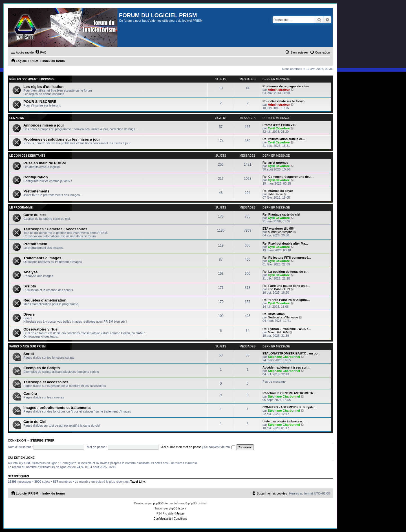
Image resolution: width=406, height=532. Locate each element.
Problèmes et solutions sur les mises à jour (62, 139)
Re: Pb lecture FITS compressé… (287, 258)
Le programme (21, 208)
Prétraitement (35, 244)
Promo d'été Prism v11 (279, 125)
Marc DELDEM (278, 332)
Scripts (30, 286)
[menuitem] (41, 52)
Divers (29, 314)
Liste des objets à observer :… (285, 421)
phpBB (157, 503)
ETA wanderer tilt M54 (279, 229)
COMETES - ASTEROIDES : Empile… (290, 407)
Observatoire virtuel (41, 329)
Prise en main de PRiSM (45, 163)
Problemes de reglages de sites (286, 86)
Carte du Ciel (35, 422)
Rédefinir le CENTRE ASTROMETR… (290, 393)
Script (29, 354)
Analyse (31, 272)
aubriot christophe (280, 232)
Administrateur (279, 90)
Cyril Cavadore (279, 128)
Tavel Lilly (138, 482)
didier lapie (275, 194)
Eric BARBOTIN (279, 289)
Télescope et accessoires (46, 382)
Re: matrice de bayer (278, 191)
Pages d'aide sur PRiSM (27, 346)
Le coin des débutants (27, 156)
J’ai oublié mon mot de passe (181, 447)
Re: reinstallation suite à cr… (284, 139)
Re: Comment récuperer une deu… (288, 177)
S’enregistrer (42, 440)
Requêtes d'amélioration (45, 300)
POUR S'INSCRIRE (40, 102)
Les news (17, 118)
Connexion (17, 440)
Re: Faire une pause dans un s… (286, 286)
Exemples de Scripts (42, 368)
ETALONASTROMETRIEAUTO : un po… (292, 353)
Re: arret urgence (275, 163)
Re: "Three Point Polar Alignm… (286, 300)
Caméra (30, 394)
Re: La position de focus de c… (286, 272)
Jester (180, 514)
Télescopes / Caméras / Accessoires (55, 229)
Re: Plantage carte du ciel (281, 214)
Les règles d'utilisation (43, 87)
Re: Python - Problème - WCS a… (287, 329)
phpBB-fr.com (177, 508)
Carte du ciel (35, 215)
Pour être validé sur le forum (283, 101)
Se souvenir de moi (220, 447)
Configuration (36, 177)
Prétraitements (36, 191)
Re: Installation (274, 314)
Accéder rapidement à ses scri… (286, 367)
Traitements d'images (42, 258)
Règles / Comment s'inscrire (32, 79)
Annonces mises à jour (44, 125)
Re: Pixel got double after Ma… (285, 243)
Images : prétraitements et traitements (57, 408)
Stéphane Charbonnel (284, 357)
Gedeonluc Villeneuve (283, 317)
